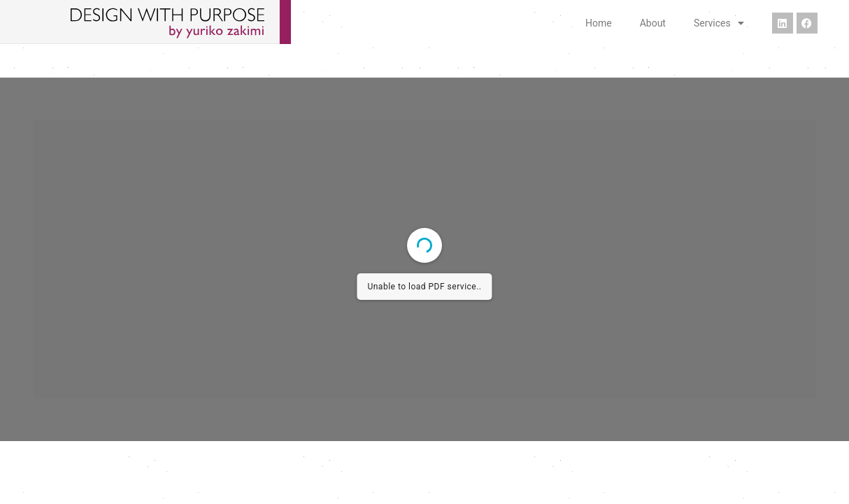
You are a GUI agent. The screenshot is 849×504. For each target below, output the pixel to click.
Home (599, 23)
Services (719, 23)
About (653, 23)
